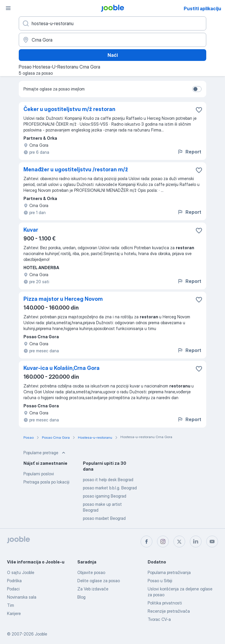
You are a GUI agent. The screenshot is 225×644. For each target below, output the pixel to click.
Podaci (13, 589)
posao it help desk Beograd (108, 480)
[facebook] (146, 541)
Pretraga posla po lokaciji (46, 482)
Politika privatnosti (165, 603)
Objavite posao (91, 572)
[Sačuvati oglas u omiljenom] (199, 110)
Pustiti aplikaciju (202, 8)
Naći (113, 55)
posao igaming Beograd (105, 496)
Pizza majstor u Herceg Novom (63, 299)
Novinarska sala (22, 597)
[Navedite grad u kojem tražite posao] (112, 40)
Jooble (41, 634)
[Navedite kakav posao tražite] (112, 23)
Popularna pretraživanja (169, 572)
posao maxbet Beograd (104, 518)
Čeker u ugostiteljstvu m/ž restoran (69, 109)
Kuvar (31, 230)
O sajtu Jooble (21, 572)
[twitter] (179, 541)
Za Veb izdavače (93, 589)
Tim (11, 605)
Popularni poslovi (39, 474)
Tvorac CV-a (159, 619)
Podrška (14, 581)
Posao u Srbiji (160, 581)
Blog (81, 597)
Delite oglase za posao (99, 581)
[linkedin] (196, 541)
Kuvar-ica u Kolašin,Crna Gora (62, 368)
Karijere (14, 613)
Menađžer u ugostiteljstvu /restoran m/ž (76, 169)
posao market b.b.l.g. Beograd (110, 488)
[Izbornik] (8, 8)
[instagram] (163, 541)
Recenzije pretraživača (169, 611)
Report (189, 152)
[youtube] (212, 541)
